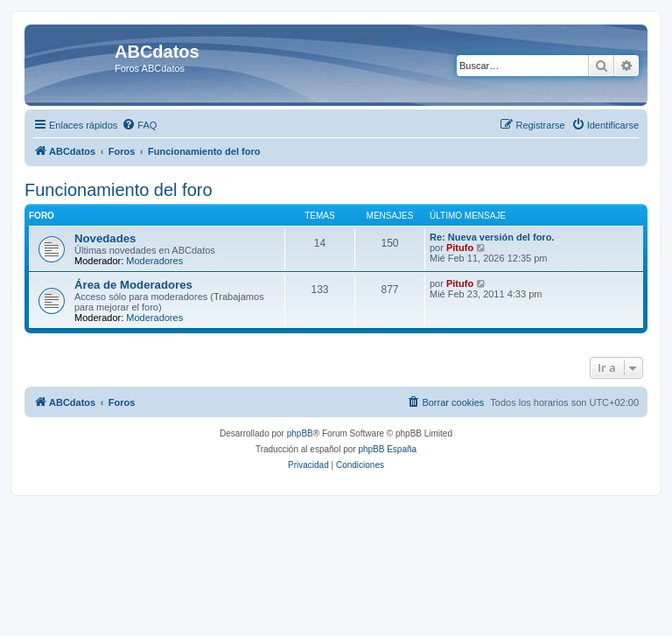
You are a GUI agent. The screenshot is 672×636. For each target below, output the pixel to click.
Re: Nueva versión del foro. (492, 237)
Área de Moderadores (133, 285)
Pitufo (460, 248)
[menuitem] (139, 125)
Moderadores (154, 261)
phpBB (300, 433)
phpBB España (387, 449)
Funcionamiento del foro (119, 190)
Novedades (105, 238)
